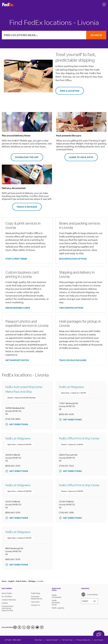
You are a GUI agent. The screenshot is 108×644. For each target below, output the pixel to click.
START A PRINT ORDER (16, 259)
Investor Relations (9, 600)
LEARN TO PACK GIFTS (79, 156)
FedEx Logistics (58, 608)
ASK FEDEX (99, 637)
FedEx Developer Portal (56, 603)
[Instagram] (28, 627)
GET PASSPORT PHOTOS (17, 360)
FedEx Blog (35, 593)
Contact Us (35, 605)
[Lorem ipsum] (90, 601)
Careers (5, 603)
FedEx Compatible (57, 596)
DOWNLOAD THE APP (25, 156)
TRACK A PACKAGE (25, 206)
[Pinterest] (42, 627)
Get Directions (17, 424)
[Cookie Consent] (52, 640)
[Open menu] (104, 4)
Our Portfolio (7, 596)
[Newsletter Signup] (15, 627)
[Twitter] (24, 627)
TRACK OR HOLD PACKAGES (73, 360)
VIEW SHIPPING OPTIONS (71, 308)
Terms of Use (67, 640)
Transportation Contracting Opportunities (8, 608)
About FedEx (7, 593)
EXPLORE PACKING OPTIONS (73, 259)
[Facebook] (19, 627)
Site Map (38, 640)
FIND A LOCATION (67, 90)
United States (89, 594)
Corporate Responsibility (37, 598)
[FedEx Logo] (8, 5)
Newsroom (35, 602)
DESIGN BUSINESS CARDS (18, 308)
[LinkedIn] (33, 627)
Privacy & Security (83, 640)
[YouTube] (37, 627)
